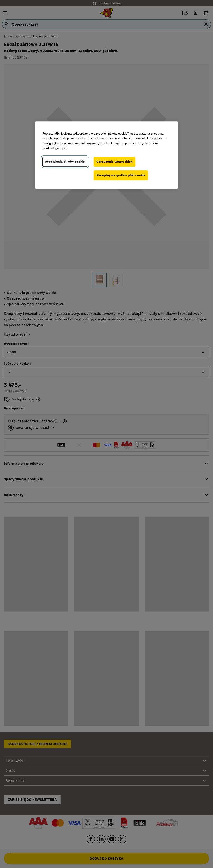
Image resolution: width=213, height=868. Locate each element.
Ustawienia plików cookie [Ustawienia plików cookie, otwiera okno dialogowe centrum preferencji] (65, 162)
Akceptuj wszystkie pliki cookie (121, 175)
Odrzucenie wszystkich (114, 162)
